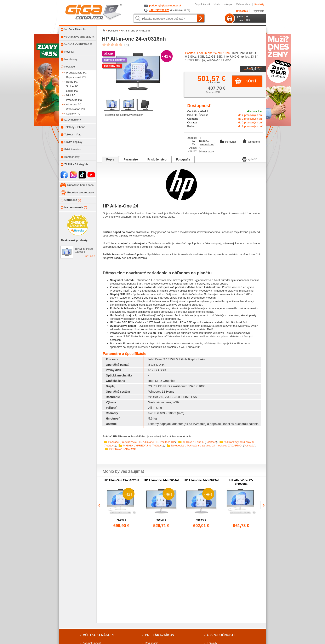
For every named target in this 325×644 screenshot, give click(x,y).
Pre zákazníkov (160, 635)
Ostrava (192, 122)
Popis (110, 159)
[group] (122, 504)
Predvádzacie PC (131, 442)
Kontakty (259, 4)
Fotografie (183, 159)
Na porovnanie (74, 208)
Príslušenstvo (157, 159)
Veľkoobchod (243, 4)
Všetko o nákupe (223, 4)
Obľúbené (71, 200)
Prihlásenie (241, 11)
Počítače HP (167, 442)
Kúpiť (251, 81)
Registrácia (258, 11)
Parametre (131, 159)
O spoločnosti (202, 4)
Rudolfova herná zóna (81, 185)
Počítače (114, 442)
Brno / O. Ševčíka (198, 115)
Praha (191, 126)
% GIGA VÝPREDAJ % (137, 446)
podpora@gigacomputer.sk (165, 6)
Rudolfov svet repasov (81, 192)
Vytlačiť (249, 159)
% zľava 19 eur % (193, 442)
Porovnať (228, 142)
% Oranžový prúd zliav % (239, 442)
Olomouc (193, 119)
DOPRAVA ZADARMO (123, 449)
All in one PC (151, 442)
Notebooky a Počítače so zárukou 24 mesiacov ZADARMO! (207, 446)
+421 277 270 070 (159, 10)
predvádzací (207, 144)
